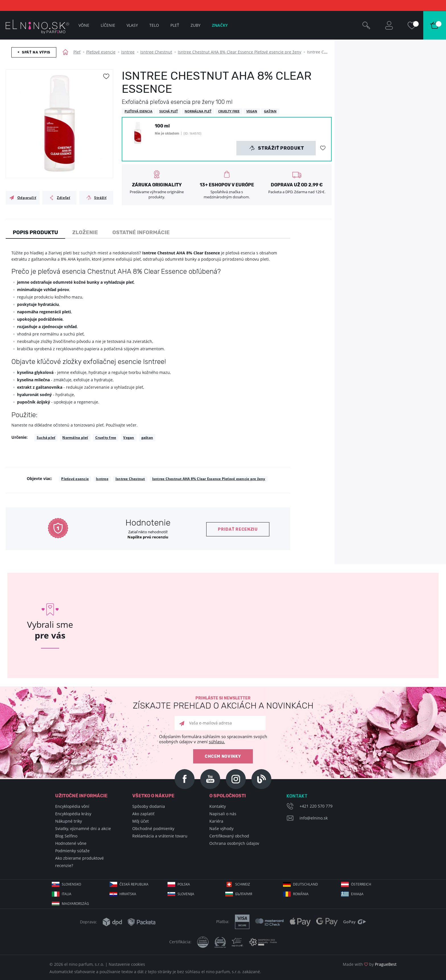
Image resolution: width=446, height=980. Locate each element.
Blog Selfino (66, 836)
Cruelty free (106, 437)
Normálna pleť (75, 437)
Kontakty (218, 806)
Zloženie (85, 232)
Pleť (77, 52)
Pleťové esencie (101, 52)
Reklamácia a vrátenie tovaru (160, 836)
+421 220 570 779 (316, 806)
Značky (220, 25)
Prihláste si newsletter (223, 703)
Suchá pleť (46, 437)
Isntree (128, 52)
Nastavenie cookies (127, 964)
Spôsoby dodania (149, 806)
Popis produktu (35, 232)
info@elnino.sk (314, 818)
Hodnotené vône (71, 843)
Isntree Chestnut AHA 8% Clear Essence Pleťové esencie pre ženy (239, 52)
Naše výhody (221, 828)
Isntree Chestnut (156, 52)
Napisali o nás (223, 814)
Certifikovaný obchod (229, 836)
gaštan (147, 437)
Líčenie (108, 25)
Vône (84, 25)
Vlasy (132, 25)
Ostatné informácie (141, 232)
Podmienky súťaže (72, 851)
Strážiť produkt (277, 148)
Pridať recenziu (238, 529)
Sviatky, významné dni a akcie (83, 828)
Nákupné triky (69, 821)
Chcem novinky (223, 756)
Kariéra (216, 821)
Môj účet (141, 821)
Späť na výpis (36, 52)
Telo (154, 25)
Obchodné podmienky (153, 828)
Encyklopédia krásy (73, 814)
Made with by (370, 964)
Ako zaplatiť (143, 814)
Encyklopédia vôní (72, 806)
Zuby (196, 25)
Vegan (129, 437)
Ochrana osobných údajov (234, 843)
